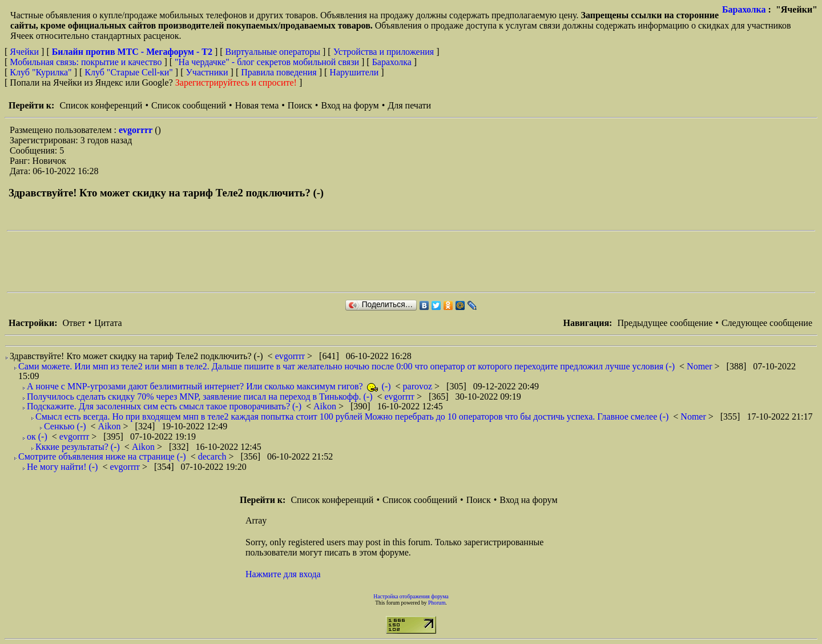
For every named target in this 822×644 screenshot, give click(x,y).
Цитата (108, 323)
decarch (213, 456)
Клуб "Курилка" (41, 72)
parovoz (419, 386)
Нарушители (354, 72)
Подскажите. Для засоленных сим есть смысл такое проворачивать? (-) (164, 406)
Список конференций (101, 105)
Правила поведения (279, 72)
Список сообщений (189, 105)
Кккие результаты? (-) (78, 447)
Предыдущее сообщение (665, 323)
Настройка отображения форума (411, 596)
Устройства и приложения (384, 52)
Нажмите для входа (283, 574)
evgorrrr (137, 130)
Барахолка (744, 9)
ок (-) (37, 436)
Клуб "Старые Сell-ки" (129, 72)
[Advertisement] (215, 261)
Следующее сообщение (767, 323)
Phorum (437, 603)
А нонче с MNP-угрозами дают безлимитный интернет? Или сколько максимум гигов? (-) (209, 386)
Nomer (700, 366)
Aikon (326, 406)
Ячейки (25, 52)
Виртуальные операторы (273, 52)
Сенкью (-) (65, 426)
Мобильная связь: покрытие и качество (86, 62)
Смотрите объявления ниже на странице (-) (102, 456)
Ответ (74, 323)
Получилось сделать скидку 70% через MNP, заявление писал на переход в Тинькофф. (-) (200, 397)
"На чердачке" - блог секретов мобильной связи (267, 62)
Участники (207, 72)
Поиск (300, 105)
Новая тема (257, 105)
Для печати (409, 105)
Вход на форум (350, 105)
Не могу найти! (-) (62, 467)
